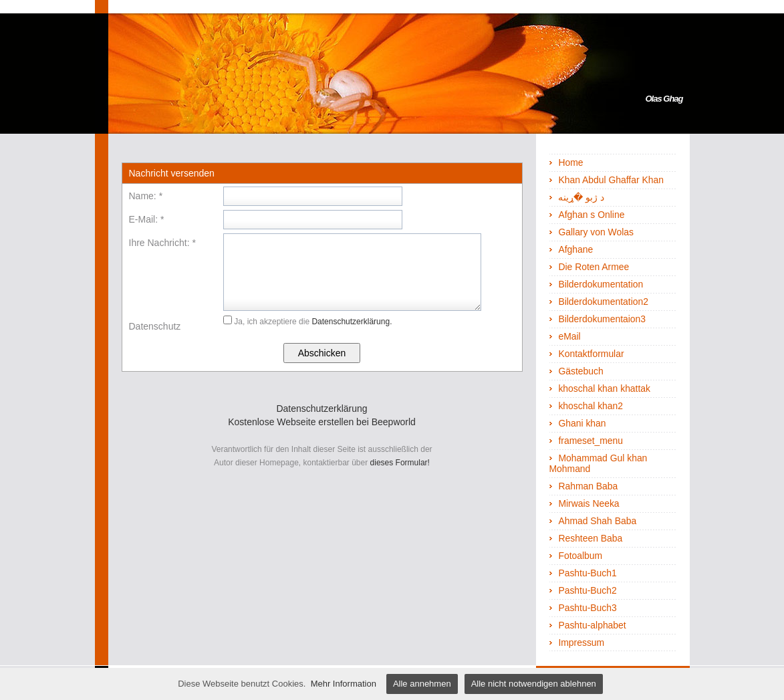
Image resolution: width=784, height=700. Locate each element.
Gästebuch (580, 371)
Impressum (581, 643)
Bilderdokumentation (601, 284)
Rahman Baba (588, 486)
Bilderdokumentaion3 (602, 319)
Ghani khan (582, 423)
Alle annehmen (422, 684)
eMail (569, 336)
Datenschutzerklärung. (352, 322)
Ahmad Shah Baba (597, 521)
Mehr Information (344, 684)
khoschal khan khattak (604, 388)
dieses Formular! (400, 463)
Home (570, 162)
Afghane (575, 249)
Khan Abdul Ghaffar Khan (611, 180)
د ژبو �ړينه (581, 197)
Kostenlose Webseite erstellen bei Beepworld (322, 422)
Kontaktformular (591, 354)
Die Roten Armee (594, 267)
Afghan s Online (591, 215)
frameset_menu (591, 441)
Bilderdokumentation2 (603, 302)
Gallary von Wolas (596, 232)
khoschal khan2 (591, 406)
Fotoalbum (580, 556)
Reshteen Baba (590, 538)
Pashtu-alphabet (592, 625)
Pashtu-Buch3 (587, 608)
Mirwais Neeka (589, 503)
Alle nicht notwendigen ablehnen (534, 684)
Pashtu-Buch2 (587, 590)
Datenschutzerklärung (321, 409)
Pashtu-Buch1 (587, 573)
